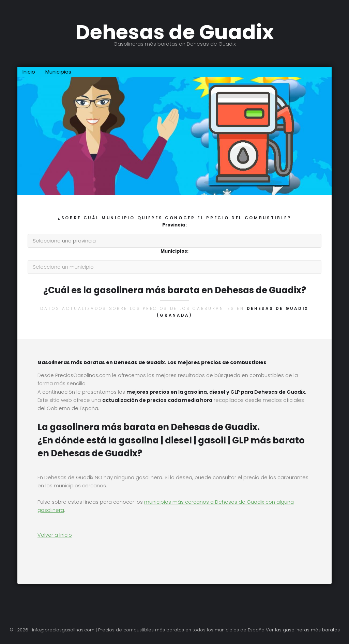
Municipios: (174, 251)
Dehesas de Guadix (174, 32)
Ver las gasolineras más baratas (303, 630)
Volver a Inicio (55, 535)
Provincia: (174, 225)
